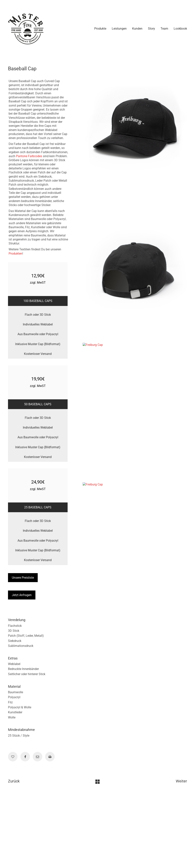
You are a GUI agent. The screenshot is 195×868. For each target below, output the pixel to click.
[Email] (38, 757)
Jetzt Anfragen (22, 595)
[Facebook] (25, 757)
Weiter (181, 781)
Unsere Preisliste (23, 578)
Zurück (14, 781)
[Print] (50, 757)
